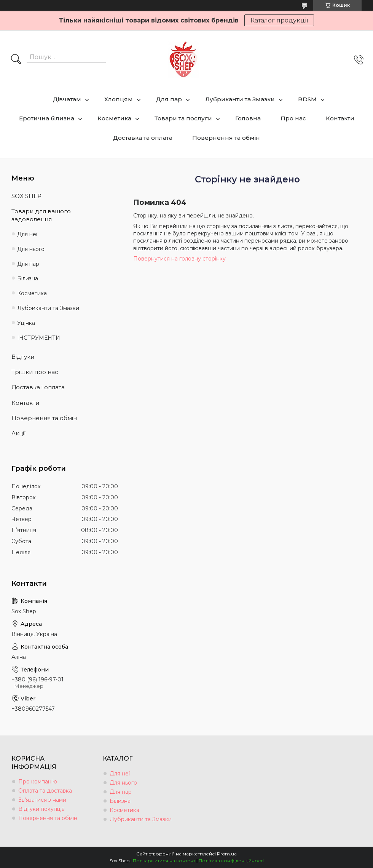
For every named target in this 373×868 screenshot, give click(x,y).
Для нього (31, 249)
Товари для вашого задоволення (41, 215)
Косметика (114, 118)
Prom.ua (227, 854)
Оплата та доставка (45, 791)
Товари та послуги (183, 118)
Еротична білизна (47, 118)
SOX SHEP (26, 196)
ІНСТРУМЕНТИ (39, 338)
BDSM (307, 99)
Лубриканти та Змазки (240, 99)
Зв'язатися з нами (42, 800)
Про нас (293, 118)
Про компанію (38, 782)
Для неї (27, 234)
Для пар (169, 99)
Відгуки (23, 357)
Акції (18, 433)
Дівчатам (67, 99)
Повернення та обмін (226, 138)
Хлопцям (119, 99)
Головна (248, 118)
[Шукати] (16, 60)
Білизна (28, 278)
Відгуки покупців (41, 809)
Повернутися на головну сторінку (179, 259)
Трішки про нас (35, 372)
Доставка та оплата (143, 138)
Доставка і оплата (38, 387)
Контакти (340, 118)
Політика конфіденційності (231, 861)
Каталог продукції (279, 20)
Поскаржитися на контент (164, 861)
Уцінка (26, 323)
